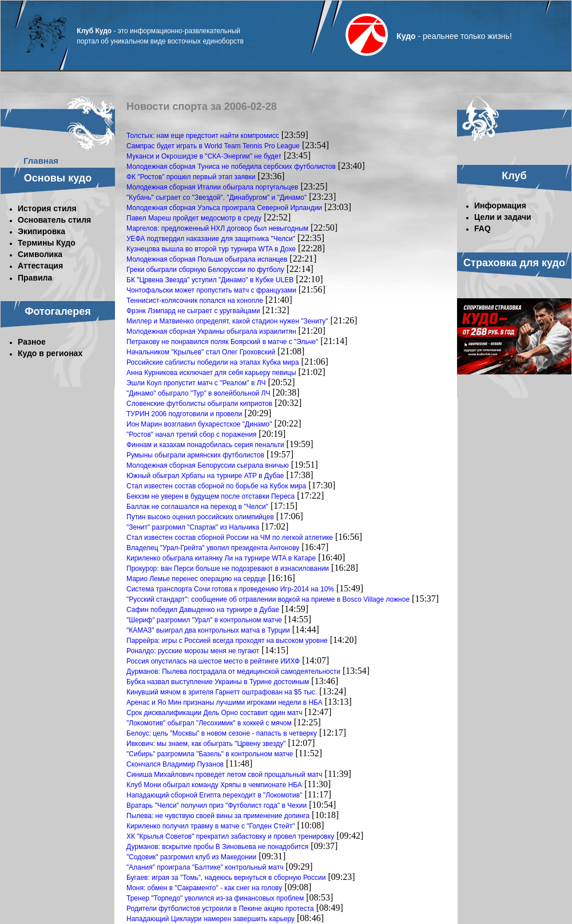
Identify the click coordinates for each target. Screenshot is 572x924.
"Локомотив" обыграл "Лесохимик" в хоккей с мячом (209, 723)
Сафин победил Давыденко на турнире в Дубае (203, 610)
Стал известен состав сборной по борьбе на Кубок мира (216, 486)
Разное (32, 342)
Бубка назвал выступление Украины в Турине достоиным (218, 682)
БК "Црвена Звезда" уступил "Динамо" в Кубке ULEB (210, 280)
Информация (500, 206)
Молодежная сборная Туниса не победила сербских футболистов (231, 167)
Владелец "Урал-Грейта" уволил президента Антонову (213, 548)
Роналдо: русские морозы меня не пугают (193, 651)
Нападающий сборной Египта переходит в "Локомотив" (214, 795)
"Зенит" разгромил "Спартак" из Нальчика (193, 527)
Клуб (514, 176)
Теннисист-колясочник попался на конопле (195, 301)
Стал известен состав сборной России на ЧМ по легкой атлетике (230, 538)
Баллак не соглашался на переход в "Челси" (197, 507)
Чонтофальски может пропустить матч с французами (211, 290)
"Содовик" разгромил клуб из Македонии (191, 857)
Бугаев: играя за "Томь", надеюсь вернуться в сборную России (226, 878)
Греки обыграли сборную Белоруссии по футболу (205, 270)
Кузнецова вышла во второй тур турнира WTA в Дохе (211, 249)
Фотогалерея (58, 311)
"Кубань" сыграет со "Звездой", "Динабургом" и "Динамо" (217, 198)
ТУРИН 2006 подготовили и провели (184, 414)
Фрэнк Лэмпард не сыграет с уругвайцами (193, 311)
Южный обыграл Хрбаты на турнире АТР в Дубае (205, 476)
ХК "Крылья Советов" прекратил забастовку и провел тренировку (230, 836)
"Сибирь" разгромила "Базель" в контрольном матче (210, 754)
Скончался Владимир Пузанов (175, 764)
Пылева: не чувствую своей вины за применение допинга (218, 816)
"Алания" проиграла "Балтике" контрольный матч (205, 867)
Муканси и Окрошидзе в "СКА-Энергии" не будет (204, 156)
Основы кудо (58, 178)
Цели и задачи (503, 217)
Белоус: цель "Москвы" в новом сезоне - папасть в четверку (222, 733)
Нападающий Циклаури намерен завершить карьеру (210, 919)
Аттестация (40, 266)
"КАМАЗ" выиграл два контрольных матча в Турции (208, 630)
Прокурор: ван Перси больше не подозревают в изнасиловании (228, 568)
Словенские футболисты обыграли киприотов (199, 404)
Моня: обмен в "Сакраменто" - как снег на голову (204, 888)
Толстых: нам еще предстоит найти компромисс (203, 136)
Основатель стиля (54, 220)
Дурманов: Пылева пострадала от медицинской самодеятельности (233, 672)
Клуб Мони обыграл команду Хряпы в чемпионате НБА (214, 785)
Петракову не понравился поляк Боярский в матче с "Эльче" (222, 342)
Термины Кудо (47, 243)
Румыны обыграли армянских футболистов (195, 455)
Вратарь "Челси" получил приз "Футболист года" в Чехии (217, 805)
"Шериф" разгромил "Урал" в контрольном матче (204, 620)
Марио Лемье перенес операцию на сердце (196, 579)
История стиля (47, 208)
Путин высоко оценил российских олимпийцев (200, 517)
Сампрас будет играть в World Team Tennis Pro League (213, 146)
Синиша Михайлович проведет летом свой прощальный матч (225, 775)
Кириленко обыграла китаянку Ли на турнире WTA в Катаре (221, 558)
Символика (40, 254)
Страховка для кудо (514, 263)
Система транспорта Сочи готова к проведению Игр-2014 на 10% (230, 589)
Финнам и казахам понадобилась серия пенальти (205, 445)
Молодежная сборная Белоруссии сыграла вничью (208, 465)
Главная (41, 161)
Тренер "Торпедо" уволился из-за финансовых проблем (215, 898)
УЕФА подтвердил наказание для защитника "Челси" (211, 239)
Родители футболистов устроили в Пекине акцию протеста (220, 909)
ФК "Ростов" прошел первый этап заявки (191, 177)
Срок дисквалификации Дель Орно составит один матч (214, 713)
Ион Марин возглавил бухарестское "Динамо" (199, 424)
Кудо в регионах (50, 353)
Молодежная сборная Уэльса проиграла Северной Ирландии (224, 208)
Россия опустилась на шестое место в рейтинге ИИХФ (213, 661)
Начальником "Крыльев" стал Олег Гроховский (201, 352)
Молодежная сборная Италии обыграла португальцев (212, 187)
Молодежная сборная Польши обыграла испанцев (207, 259)
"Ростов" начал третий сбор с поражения (191, 435)
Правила (35, 278)
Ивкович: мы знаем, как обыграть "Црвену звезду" (206, 744)
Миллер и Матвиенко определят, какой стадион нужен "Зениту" (227, 321)
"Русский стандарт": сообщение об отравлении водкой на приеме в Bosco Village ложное (268, 599)
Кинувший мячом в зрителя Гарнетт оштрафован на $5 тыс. (222, 692)
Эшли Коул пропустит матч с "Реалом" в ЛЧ (196, 383)
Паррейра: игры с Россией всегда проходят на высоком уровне (227, 641)
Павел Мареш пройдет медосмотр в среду (194, 218)
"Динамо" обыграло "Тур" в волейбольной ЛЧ (198, 393)
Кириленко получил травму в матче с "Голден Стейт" (210, 826)
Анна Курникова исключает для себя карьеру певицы (211, 373)
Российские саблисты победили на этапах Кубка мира (213, 362)
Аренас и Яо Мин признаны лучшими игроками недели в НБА (225, 702)
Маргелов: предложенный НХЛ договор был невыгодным (217, 228)
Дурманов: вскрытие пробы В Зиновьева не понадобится (217, 847)
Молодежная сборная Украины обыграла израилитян (211, 331)
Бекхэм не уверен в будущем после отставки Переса (210, 496)
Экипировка (41, 231)
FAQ (482, 228)
